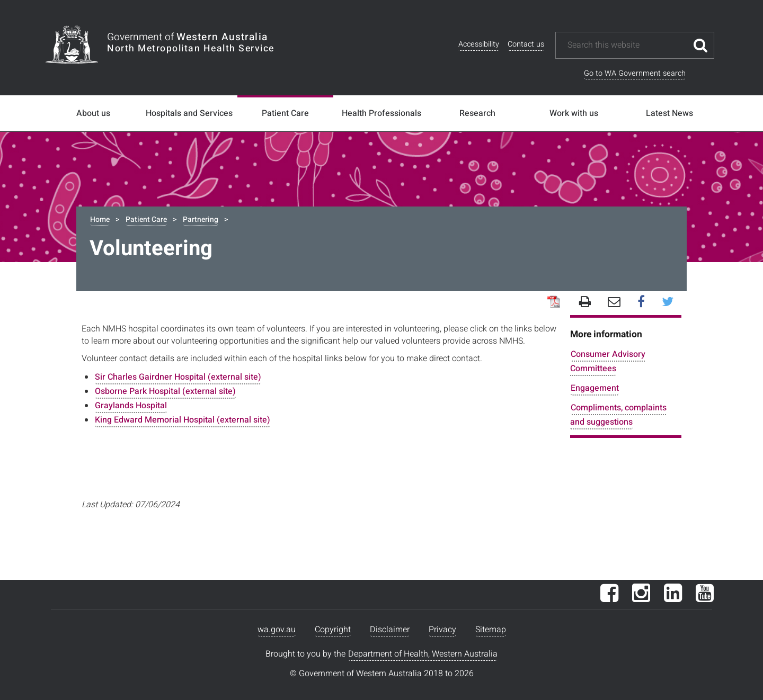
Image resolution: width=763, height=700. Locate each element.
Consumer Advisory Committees (608, 361)
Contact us (526, 44)
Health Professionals (381, 113)
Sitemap (491, 630)
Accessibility (479, 44)
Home (100, 219)
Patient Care (285, 113)
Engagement (595, 388)
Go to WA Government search (635, 73)
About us (93, 113)
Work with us (574, 113)
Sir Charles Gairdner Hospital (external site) (178, 377)
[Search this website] (627, 45)
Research (477, 113)
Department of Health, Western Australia (423, 654)
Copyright (333, 630)
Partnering (201, 219)
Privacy (442, 630)
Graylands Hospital (131, 406)
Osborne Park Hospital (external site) (165, 391)
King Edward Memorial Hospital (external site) (183, 420)
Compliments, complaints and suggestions (618, 415)
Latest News (669, 113)
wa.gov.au (277, 630)
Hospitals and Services (189, 113)
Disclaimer (390, 630)
